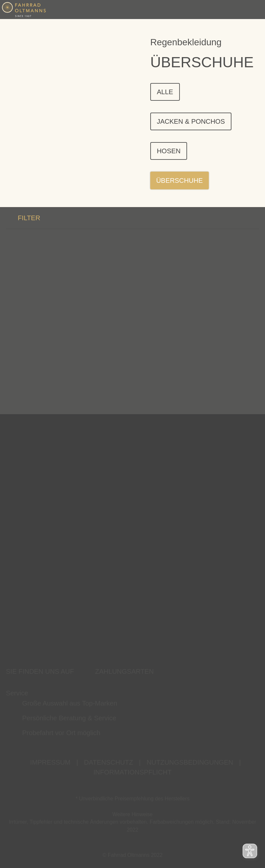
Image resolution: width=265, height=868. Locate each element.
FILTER (23, 220)
